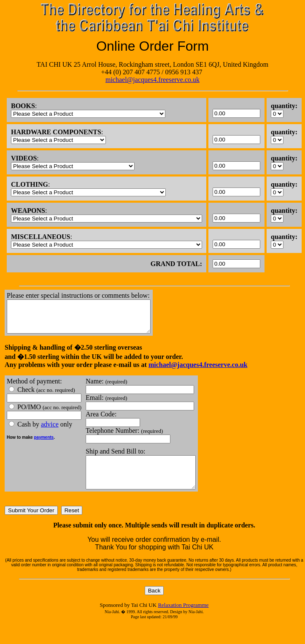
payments (44, 444)
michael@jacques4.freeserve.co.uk (152, 80)
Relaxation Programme (183, 618)
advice (50, 431)
